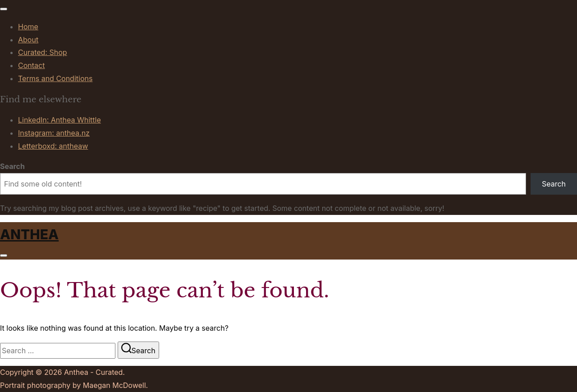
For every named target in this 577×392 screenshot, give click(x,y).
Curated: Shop (43, 52)
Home (28, 27)
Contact (31, 65)
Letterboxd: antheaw (53, 146)
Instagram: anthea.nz (54, 133)
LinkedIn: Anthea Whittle (60, 120)
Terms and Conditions (55, 78)
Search (12, 166)
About (28, 40)
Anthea (29, 234)
